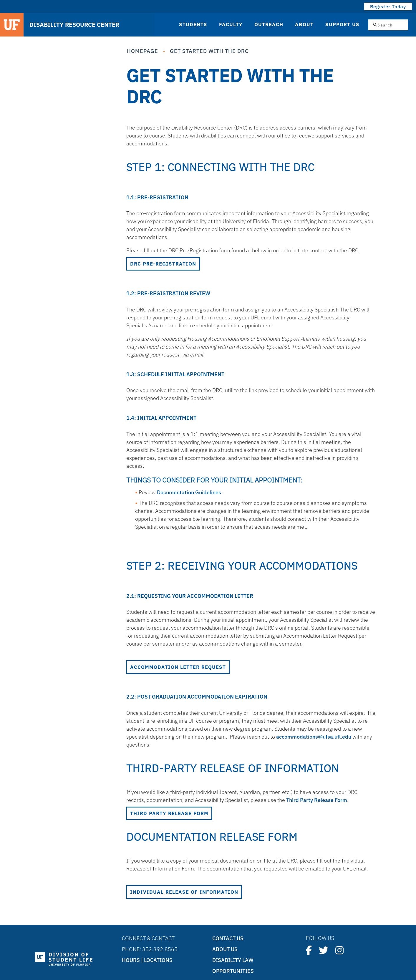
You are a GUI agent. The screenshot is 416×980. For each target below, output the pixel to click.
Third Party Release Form (317, 800)
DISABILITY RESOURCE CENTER (74, 25)
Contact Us (228, 938)
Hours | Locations (147, 960)
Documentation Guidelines (189, 492)
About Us (225, 949)
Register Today (388, 6)
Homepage (142, 51)
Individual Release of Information (184, 892)
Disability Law (233, 960)
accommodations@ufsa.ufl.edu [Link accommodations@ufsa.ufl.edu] (314, 737)
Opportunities (233, 971)
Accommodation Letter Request (178, 667)
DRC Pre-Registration (163, 264)
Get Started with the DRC (209, 51)
